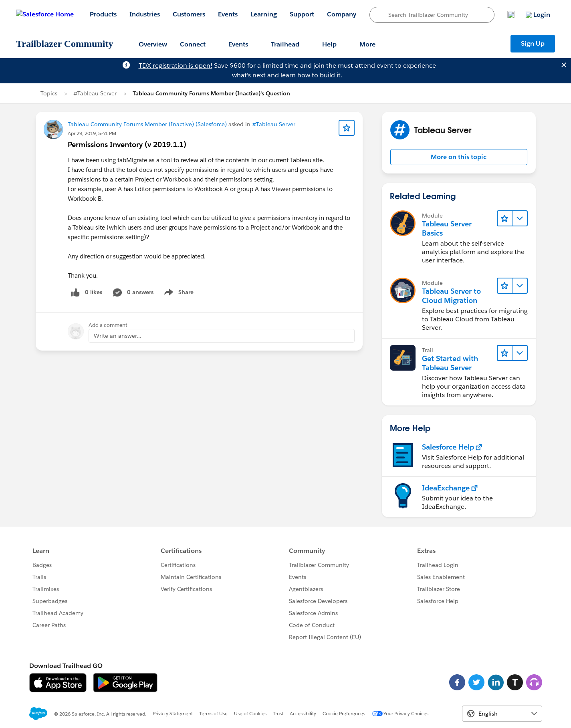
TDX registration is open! (176, 66)
